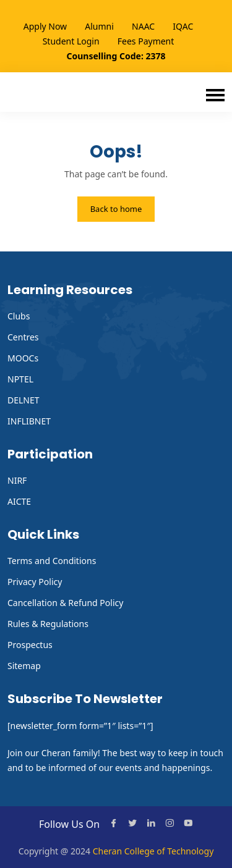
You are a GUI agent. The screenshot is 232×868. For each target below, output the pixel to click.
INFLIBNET (29, 421)
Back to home (116, 209)
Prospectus (30, 645)
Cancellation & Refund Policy (65, 603)
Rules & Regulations (48, 624)
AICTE (19, 501)
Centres (23, 337)
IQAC (183, 26)
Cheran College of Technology (153, 851)
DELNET (24, 400)
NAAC (143, 26)
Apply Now (45, 26)
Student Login (71, 41)
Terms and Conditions (52, 561)
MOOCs (23, 358)
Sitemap (24, 666)
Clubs (19, 316)
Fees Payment (146, 41)
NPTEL (20, 379)
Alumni (99, 26)
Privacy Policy (35, 582)
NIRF (17, 480)
